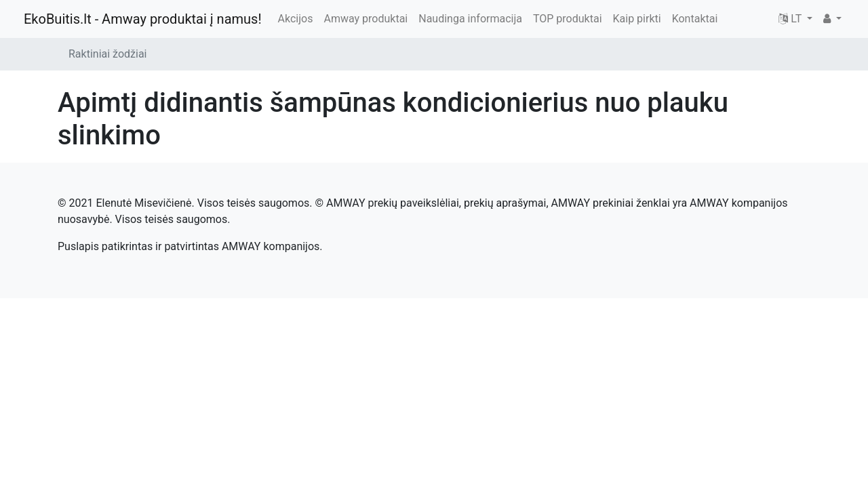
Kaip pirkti (637, 19)
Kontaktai (695, 19)
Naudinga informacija (470, 19)
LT (791, 19)
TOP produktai (568, 19)
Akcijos (296, 19)
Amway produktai (366, 19)
